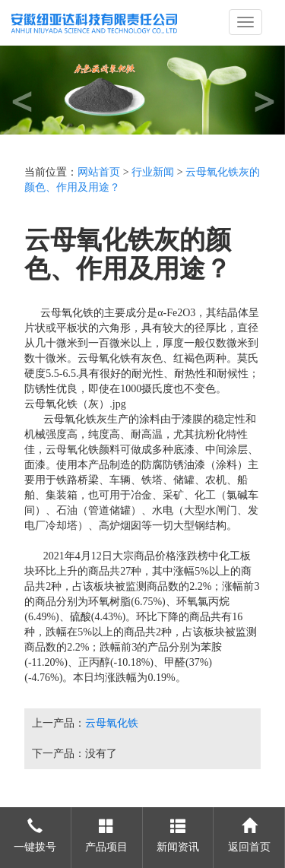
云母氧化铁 (112, 723)
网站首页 (99, 172)
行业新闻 (153, 172)
